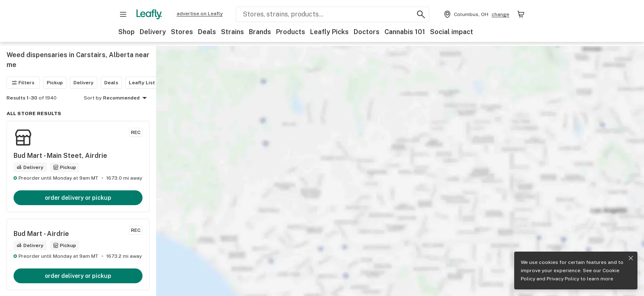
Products (291, 32)
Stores (182, 32)
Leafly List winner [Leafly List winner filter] (151, 83)
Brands (260, 32)
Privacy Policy (563, 279)
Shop (126, 32)
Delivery (153, 32)
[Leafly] (149, 14)
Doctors (367, 32)
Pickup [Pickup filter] (55, 83)
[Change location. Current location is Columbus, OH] (476, 14)
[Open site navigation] (123, 14)
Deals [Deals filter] (111, 83)
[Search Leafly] (332, 14)
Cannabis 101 (405, 32)
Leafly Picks (329, 32)
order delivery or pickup (78, 198)
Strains (232, 32)
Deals (207, 32)
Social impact (452, 32)
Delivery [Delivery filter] (84, 83)
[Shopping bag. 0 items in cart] (521, 14)
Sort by (93, 98)
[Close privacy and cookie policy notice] (631, 258)
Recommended (126, 98)
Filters (23, 83)
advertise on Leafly (200, 14)
